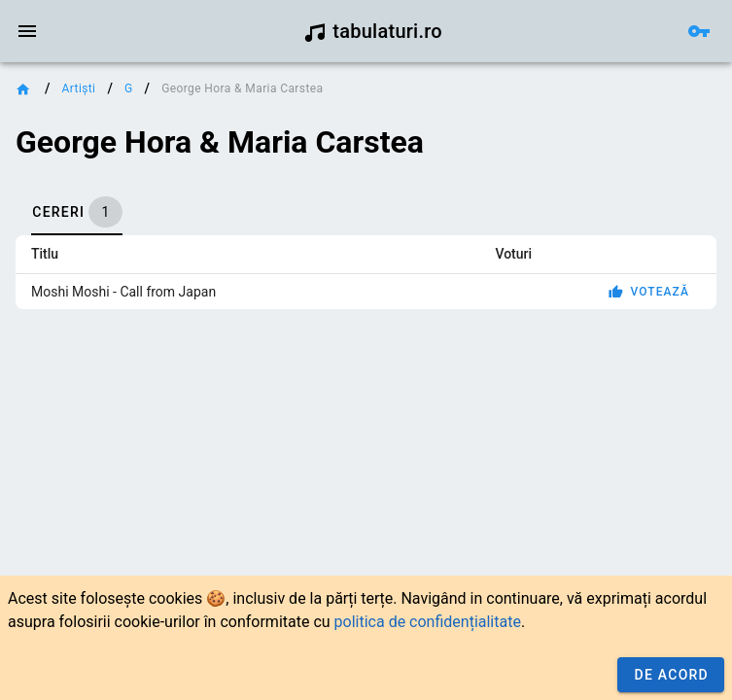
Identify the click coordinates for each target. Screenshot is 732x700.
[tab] (77, 212)
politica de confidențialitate (428, 622)
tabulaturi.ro (373, 31)
